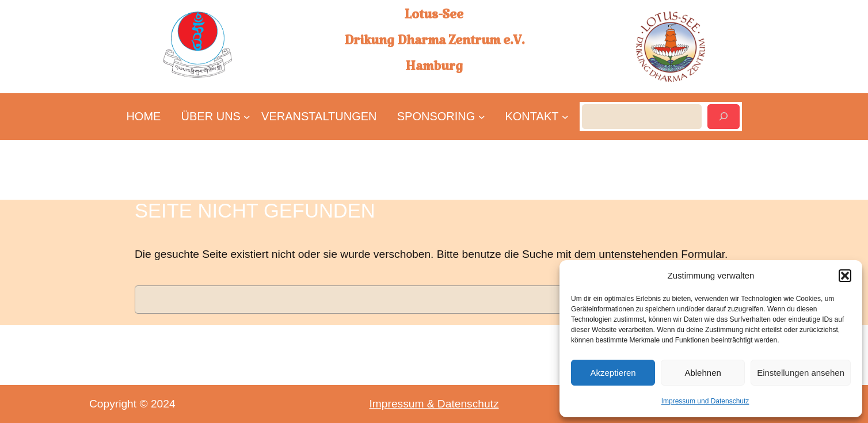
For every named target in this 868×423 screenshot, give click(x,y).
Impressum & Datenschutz (434, 404)
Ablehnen (703, 373)
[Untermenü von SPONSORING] (437, 117)
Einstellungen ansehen (801, 373)
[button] (845, 276)
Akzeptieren (613, 373)
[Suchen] (724, 117)
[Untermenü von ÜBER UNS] (211, 117)
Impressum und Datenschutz (705, 401)
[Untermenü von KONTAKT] (532, 117)
